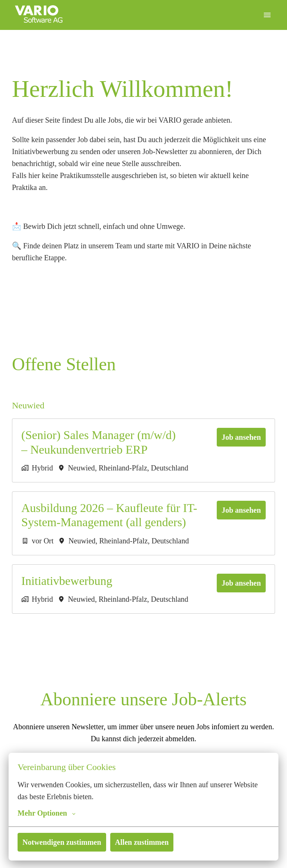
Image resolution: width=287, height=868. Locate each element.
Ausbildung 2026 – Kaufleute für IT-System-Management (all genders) (109, 515)
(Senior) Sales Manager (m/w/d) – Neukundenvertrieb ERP (101, 442)
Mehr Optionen (47, 813)
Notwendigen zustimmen (64, 842)
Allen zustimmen (147, 842)
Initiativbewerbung (66, 581)
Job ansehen (239, 437)
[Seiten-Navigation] (267, 15)
